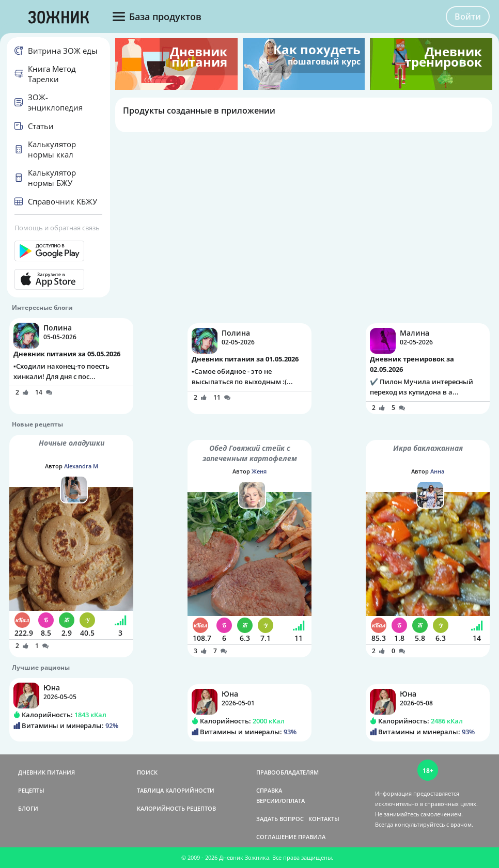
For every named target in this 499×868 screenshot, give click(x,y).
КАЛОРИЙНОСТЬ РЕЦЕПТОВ (176, 808)
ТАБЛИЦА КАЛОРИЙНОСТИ (176, 790)
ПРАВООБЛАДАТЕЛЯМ (287, 772)
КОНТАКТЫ (324, 819)
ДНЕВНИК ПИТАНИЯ (46, 772)
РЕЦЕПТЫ (31, 790)
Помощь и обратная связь (57, 228)
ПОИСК (147, 772)
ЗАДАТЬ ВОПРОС (280, 819)
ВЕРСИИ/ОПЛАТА (280, 801)
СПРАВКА (269, 790)
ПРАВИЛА (312, 837)
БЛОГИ (28, 808)
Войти (468, 17)
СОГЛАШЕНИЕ (276, 837)
